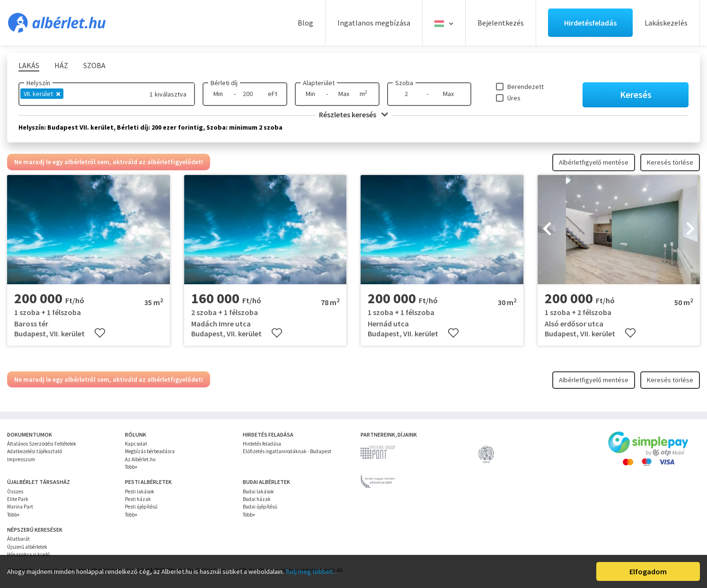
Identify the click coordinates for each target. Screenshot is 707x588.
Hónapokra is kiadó (28, 554)
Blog (305, 23)
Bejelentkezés (501, 23)
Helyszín (38, 83)
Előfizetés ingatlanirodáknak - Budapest (287, 451)
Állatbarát (18, 539)
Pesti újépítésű (141, 507)
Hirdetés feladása (262, 444)
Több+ (131, 467)
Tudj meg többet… (312, 571)
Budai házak (257, 499)
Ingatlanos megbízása (374, 23)
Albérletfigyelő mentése (594, 162)
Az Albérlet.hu (140, 459)
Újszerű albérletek (27, 547)
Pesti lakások (140, 491)
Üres (514, 98)
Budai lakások (258, 491)
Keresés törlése (670, 162)
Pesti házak (138, 499)
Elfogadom (648, 571)
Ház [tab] (61, 65)
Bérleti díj (224, 83)
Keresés (636, 94)
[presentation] (547, 230)
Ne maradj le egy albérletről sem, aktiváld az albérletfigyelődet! (109, 162)
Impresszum (21, 459)
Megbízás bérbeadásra (150, 451)
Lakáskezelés (666, 23)
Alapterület (319, 83)
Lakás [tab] (29, 65)
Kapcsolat (136, 444)
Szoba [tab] (94, 65)
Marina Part (20, 507)
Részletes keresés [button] (353, 114)
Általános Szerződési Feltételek (42, 444)
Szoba (404, 83)
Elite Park (18, 499)
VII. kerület (42, 94)
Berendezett (526, 87)
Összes (15, 491)
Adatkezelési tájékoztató (35, 451)
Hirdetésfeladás (590, 23)
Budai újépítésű (260, 507)
